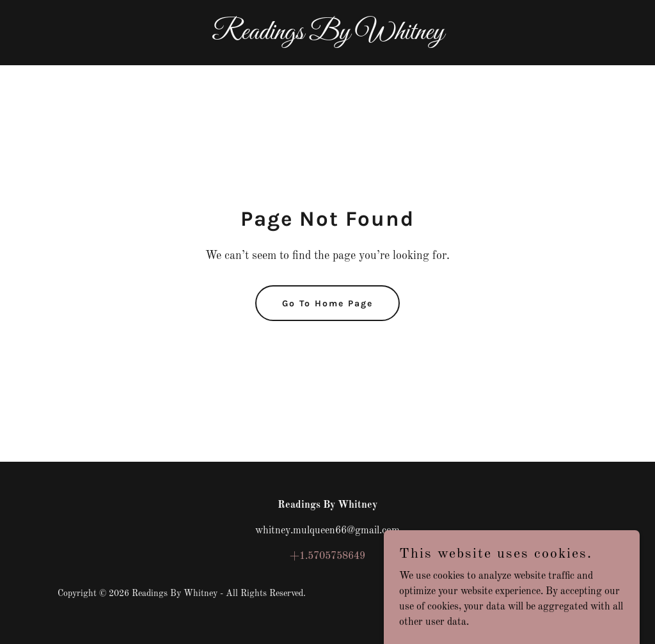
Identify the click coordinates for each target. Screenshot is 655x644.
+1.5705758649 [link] (327, 556)
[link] (327, 36)
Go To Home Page (327, 303)
